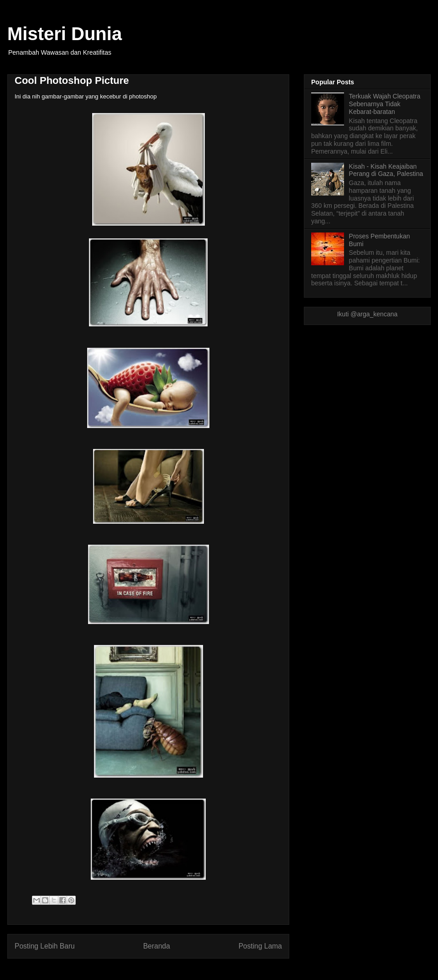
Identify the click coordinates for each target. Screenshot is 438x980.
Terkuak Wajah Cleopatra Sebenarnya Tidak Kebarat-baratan (385, 104)
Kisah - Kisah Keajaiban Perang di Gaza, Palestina (386, 170)
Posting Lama (260, 946)
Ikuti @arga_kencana (368, 314)
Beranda (157, 946)
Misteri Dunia (65, 34)
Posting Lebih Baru (45, 946)
